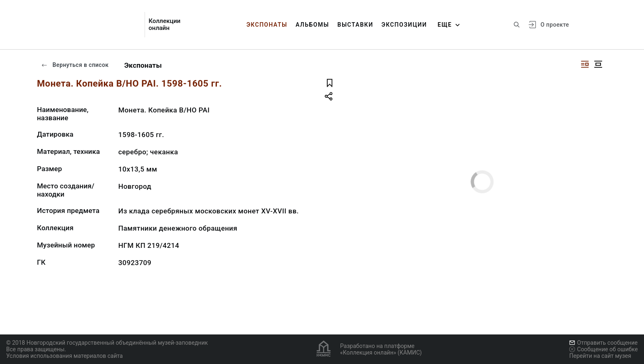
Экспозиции (404, 25)
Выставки (355, 25)
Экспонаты (267, 25)
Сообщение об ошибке (604, 349)
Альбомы (313, 25)
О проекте (555, 25)
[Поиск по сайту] (517, 25)
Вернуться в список (75, 65)
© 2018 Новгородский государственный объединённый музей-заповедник (107, 343)
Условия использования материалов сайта (64, 356)
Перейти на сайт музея (600, 356)
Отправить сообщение (603, 343)
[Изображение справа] (585, 64)
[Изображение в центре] (598, 64)
